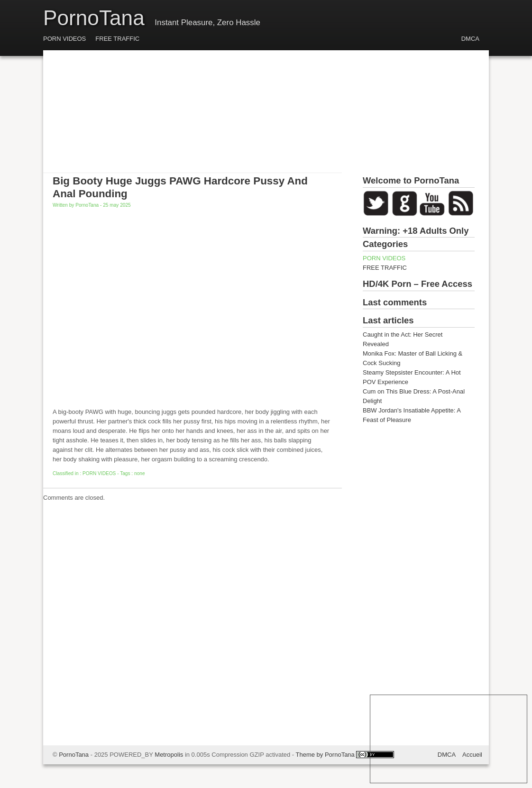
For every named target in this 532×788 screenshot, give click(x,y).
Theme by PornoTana (325, 755)
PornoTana (94, 18)
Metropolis (169, 755)
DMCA (470, 39)
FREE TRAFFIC (117, 39)
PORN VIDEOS (64, 39)
